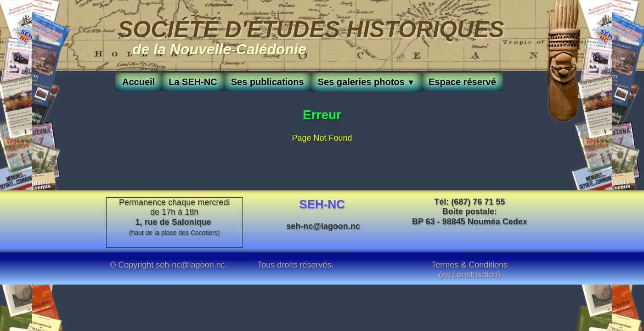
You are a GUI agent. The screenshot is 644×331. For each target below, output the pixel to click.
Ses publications (268, 82)
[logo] (311, 35)
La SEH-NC (193, 82)
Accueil (138, 82)
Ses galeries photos (366, 82)
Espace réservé (462, 82)
